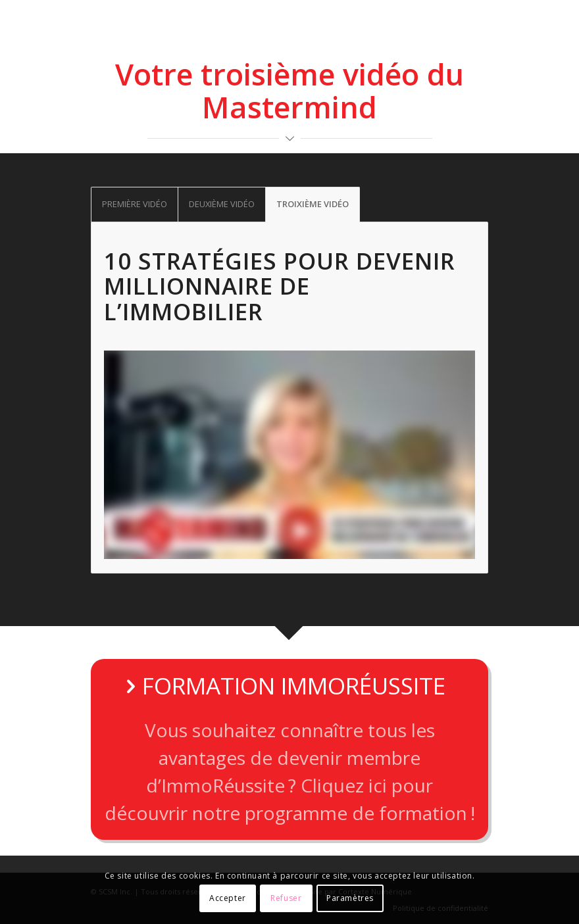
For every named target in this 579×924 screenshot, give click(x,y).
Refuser (286, 898)
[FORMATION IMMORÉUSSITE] (289, 749)
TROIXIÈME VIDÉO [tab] (313, 204)
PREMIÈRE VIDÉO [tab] (135, 204)
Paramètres (350, 898)
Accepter (228, 898)
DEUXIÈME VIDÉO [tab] (222, 204)
